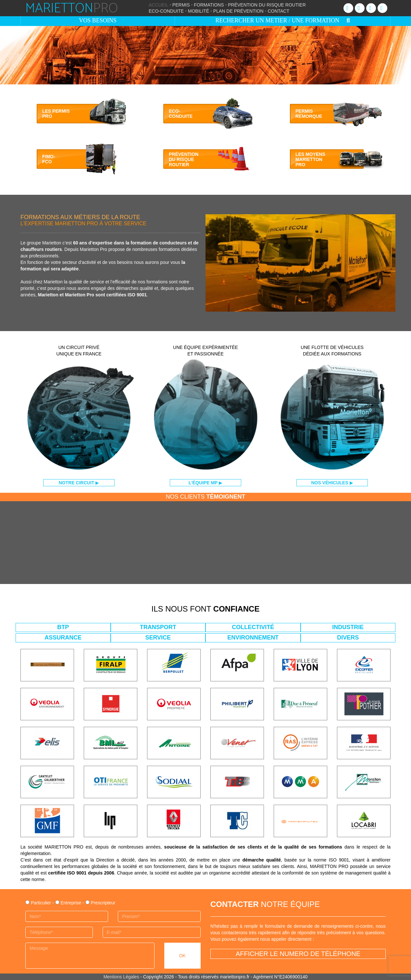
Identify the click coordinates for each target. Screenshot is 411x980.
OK (182, 956)
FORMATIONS (209, 5)
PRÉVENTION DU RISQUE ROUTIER (267, 5)
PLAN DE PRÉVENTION (238, 11)
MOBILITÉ (199, 11)
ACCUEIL (158, 5)
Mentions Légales (121, 977)
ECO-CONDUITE (166, 11)
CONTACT (278, 11)
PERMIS (181, 5)
